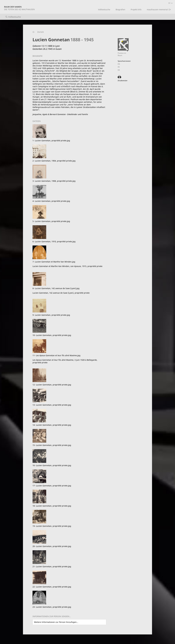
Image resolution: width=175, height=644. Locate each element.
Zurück (40, 32)
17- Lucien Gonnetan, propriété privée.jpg (52, 486)
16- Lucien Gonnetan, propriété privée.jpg (52, 465)
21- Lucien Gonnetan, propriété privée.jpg (52, 566)
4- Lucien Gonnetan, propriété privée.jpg (51, 201)
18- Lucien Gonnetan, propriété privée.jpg (52, 506)
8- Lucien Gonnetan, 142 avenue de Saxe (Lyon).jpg (69, 291)
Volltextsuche (104, 9)
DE (119, 70)
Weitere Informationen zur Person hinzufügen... (56, 622)
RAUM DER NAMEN (19, 8)
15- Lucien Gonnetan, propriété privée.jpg (52, 445)
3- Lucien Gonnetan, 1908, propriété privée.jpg (54, 181)
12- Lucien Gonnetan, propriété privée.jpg (52, 385)
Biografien (120, 9)
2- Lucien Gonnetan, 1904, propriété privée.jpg (54, 161)
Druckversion (122, 81)
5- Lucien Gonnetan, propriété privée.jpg (51, 221)
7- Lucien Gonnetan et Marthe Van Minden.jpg (69, 264)
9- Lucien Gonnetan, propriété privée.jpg (51, 315)
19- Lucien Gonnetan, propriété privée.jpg (52, 526)
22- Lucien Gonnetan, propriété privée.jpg (52, 587)
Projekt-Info (136, 9)
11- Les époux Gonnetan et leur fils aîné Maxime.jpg (69, 359)
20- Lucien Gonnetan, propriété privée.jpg (52, 546)
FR (119, 67)
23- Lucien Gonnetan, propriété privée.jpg (52, 607)
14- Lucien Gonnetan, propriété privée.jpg (52, 425)
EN (119, 64)
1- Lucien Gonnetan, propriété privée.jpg (51, 141)
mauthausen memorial (157, 9)
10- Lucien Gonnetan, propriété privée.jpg (52, 335)
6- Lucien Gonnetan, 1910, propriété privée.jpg (54, 241)
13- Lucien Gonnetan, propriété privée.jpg (52, 405)
